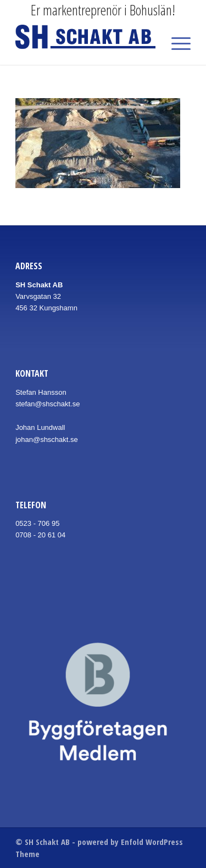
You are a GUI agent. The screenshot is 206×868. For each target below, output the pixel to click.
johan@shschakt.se (47, 439)
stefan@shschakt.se (48, 404)
